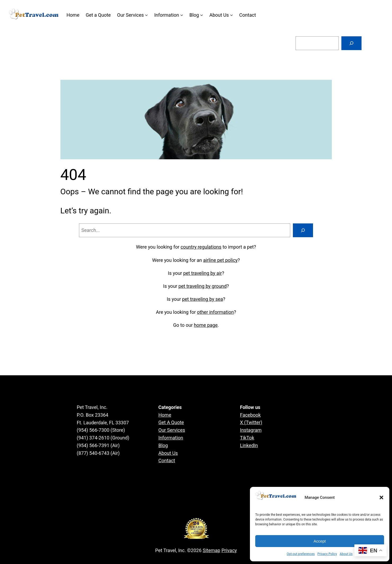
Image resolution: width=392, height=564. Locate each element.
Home (165, 415)
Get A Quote (171, 422)
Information (171, 438)
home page (206, 325)
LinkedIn (249, 445)
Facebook (250, 415)
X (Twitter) (251, 422)
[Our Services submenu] (146, 15)
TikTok (247, 438)
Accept (320, 541)
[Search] (351, 43)
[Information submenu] (182, 15)
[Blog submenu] (202, 15)
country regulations (201, 247)
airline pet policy (220, 260)
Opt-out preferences (301, 554)
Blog (163, 445)
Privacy (229, 550)
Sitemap (212, 550)
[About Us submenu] (232, 15)
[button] (381, 497)
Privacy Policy (327, 554)
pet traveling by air (202, 273)
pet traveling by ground (202, 286)
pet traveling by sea (202, 299)
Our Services (172, 430)
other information (215, 312)
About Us (346, 554)
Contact (167, 461)
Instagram (251, 430)
